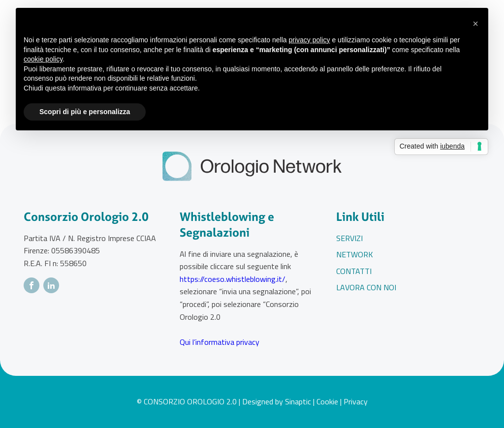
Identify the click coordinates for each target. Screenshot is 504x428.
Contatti (354, 271)
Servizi (349, 238)
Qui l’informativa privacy (220, 342)
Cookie (327, 401)
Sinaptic (298, 401)
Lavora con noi (366, 287)
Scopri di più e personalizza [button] (85, 112)
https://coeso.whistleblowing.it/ (233, 279)
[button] (475, 24)
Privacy (356, 401)
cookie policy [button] (43, 59)
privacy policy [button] (310, 40)
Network (355, 254)
